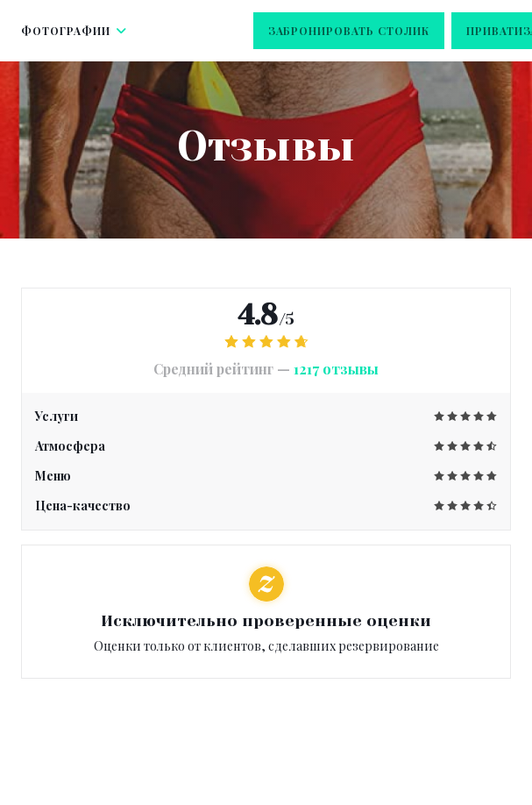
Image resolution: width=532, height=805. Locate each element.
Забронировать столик (349, 31)
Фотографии (74, 31)
